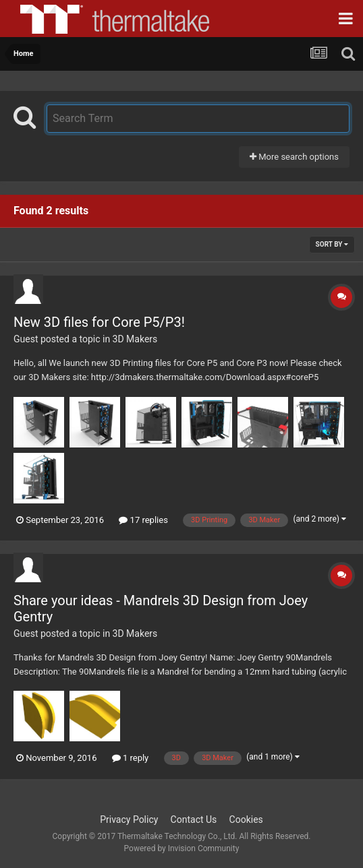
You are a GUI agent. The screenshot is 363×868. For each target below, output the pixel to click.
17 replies (143, 520)
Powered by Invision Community (182, 848)
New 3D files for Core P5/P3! (99, 322)
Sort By (332, 244)
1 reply (131, 758)
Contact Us (194, 819)
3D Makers (135, 339)
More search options (294, 157)
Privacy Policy (129, 819)
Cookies (246, 819)
